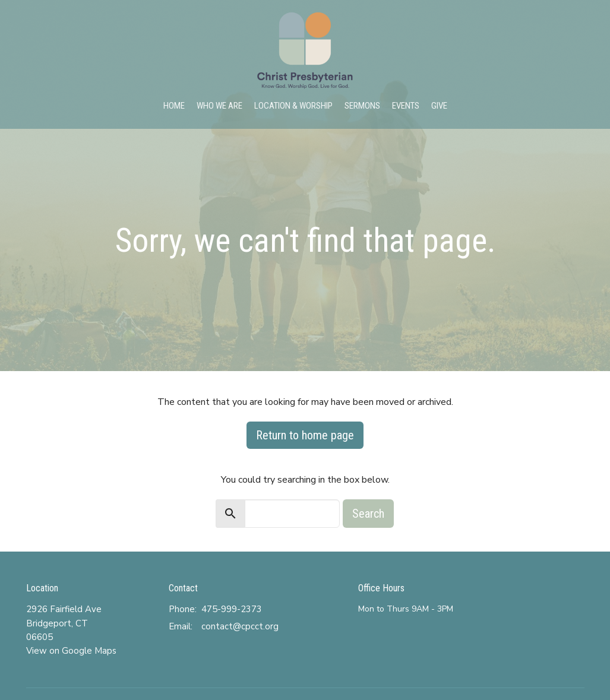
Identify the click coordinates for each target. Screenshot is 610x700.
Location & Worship (293, 106)
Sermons (362, 106)
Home (174, 106)
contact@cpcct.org (240, 626)
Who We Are (219, 106)
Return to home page (305, 435)
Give (439, 106)
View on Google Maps (71, 651)
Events (406, 106)
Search (368, 514)
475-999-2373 (232, 609)
